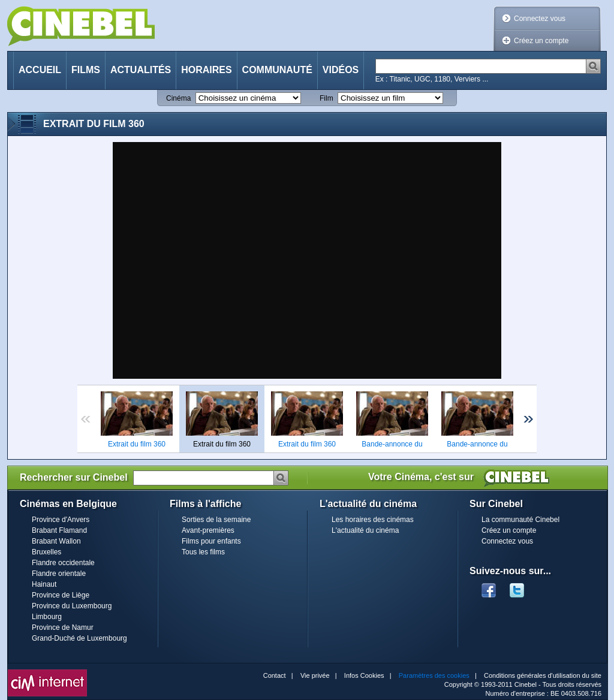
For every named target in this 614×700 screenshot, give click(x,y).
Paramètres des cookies (434, 675)
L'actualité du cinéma (365, 530)
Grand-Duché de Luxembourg (79, 638)
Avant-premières (208, 530)
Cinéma (178, 98)
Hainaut (44, 584)
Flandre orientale (59, 574)
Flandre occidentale (63, 563)
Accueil (40, 70)
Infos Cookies (364, 675)
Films (86, 70)
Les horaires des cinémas (373, 520)
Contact (275, 675)
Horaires (206, 70)
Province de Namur (63, 627)
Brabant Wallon (56, 541)
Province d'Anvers (61, 520)
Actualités (141, 70)
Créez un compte (541, 41)
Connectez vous (540, 19)
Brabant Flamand (59, 530)
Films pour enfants (211, 541)
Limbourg (47, 617)
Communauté (277, 70)
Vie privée (315, 675)
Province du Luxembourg (72, 606)
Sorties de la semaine (216, 520)
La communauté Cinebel (520, 520)
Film (326, 98)
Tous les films (203, 552)
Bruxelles (46, 552)
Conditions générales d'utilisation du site (543, 675)
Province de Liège (61, 595)
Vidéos (341, 70)
